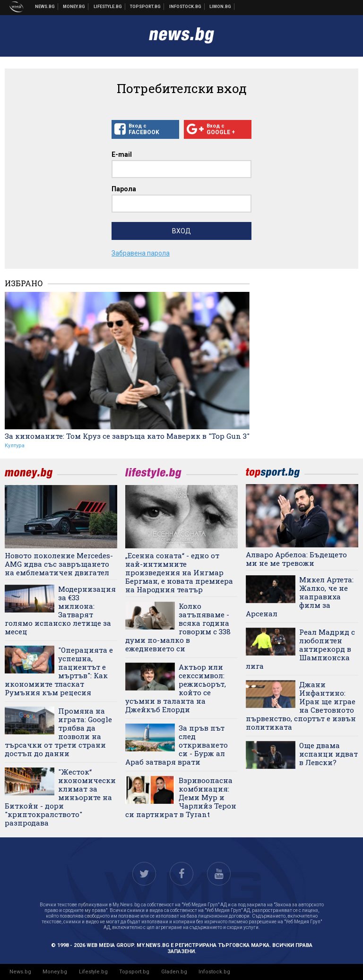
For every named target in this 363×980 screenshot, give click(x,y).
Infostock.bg (214, 972)
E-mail (122, 154)
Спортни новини (146, 7)
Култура (15, 446)
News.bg (20, 972)
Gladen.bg (174, 972)
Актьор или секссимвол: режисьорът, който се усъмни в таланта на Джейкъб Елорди (176, 688)
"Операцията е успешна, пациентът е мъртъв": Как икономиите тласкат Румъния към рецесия (59, 671)
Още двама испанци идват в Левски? (328, 754)
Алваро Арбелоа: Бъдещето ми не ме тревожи (296, 559)
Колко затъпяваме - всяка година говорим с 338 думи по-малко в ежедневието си (178, 627)
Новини (45, 7)
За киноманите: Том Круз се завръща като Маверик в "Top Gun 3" (127, 436)
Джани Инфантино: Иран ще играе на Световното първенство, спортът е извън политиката (301, 706)
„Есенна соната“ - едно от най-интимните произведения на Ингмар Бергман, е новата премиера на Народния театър (179, 572)
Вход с (145, 129)
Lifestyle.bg (93, 972)
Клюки (108, 7)
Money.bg (55, 972)
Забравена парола (141, 253)
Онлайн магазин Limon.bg (220, 7)
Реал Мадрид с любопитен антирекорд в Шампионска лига (300, 649)
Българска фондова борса (186, 7)
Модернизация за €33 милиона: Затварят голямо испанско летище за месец (60, 610)
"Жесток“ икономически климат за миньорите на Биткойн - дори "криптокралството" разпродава (60, 797)
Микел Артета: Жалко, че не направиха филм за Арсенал (300, 597)
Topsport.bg (134, 972)
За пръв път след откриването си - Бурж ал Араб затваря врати (177, 745)
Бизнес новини (74, 7)
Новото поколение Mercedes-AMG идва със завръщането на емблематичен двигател (59, 564)
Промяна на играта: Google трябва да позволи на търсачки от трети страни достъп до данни (58, 732)
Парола (124, 189)
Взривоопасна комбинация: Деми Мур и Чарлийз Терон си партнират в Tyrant (181, 797)
